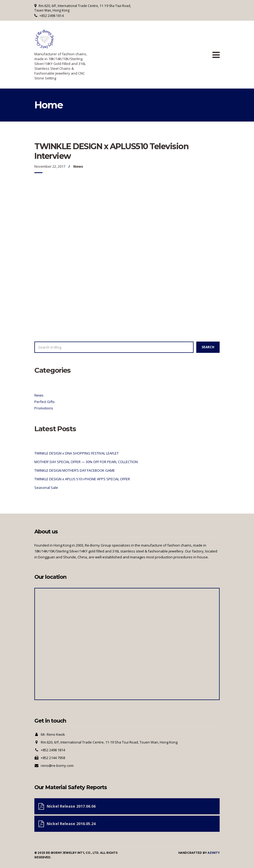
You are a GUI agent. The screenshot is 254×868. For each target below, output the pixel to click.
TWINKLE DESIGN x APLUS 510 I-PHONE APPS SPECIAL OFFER (82, 479)
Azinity (214, 853)
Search (208, 347)
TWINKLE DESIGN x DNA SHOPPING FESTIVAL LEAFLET (77, 453)
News (78, 166)
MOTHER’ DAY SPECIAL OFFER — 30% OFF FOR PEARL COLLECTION (86, 462)
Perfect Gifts (45, 402)
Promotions (44, 408)
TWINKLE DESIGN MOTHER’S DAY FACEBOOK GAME (75, 470)
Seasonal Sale (46, 488)
